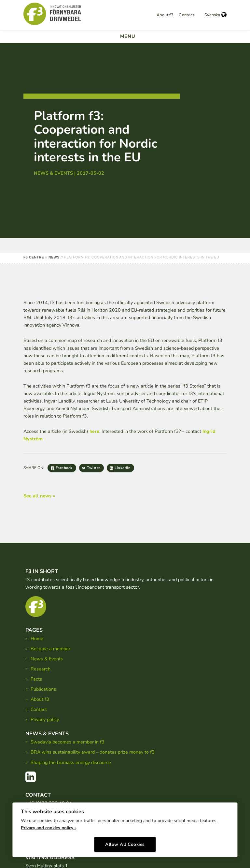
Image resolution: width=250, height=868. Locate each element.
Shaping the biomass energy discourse (71, 762)
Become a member (50, 649)
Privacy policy (45, 719)
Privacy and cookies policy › (48, 828)
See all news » (39, 496)
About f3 (165, 15)
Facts (36, 679)
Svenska (215, 15)
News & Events (47, 659)
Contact (186, 15)
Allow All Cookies (125, 844)
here (94, 431)
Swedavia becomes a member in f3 (68, 742)
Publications (43, 689)
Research (41, 669)
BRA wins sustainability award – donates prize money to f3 (93, 752)
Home (37, 639)
